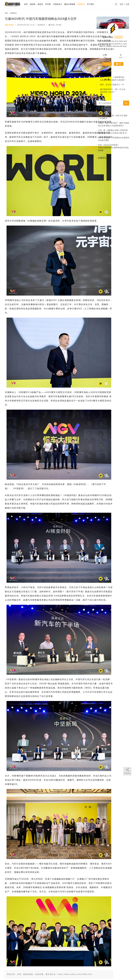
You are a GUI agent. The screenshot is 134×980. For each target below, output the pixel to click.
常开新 (53, 4)
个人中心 (35, 968)
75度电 (70, 940)
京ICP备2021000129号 (60, 972)
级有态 (45, 4)
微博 (117, 968)
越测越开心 (107, 968)
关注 (107, 64)
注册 (127, 4)
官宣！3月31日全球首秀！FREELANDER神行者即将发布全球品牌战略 (113, 148)
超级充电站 (9, 25)
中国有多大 (62, 4)
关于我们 (95, 4)
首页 (30, 4)
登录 (121, 4)
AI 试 (44, 968)
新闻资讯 (86, 4)
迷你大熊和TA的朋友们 (96, 972)
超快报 (37, 4)
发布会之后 (54, 968)
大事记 (96, 968)
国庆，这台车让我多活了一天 (112, 85)
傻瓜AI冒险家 (74, 4)
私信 (119, 64)
